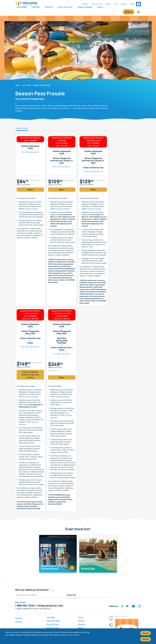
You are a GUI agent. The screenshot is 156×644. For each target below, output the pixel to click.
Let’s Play (51, 617)
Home (17, 85)
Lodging (36, 12)
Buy (130, 12)
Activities (22, 12)
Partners (82, 624)
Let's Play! (27, 85)
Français (85, 4)
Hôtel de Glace (65, 12)
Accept (145, 633)
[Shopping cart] (138, 12)
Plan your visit (97, 4)
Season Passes (22, 128)
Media (81, 628)
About (81, 617)
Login (132, 4)
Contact (124, 4)
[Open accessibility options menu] (138, 4)
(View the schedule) (31, 209)
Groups (49, 12)
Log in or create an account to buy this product (30, 375)
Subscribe (71, 595)
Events (108, 4)
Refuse (146, 639)
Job (116, 4)
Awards (81, 621)
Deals (100, 12)
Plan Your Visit (53, 628)
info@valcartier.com (50, 606)
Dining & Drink (53, 624)
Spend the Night (53, 621)
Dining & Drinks (85, 12)
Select (30, 190)
